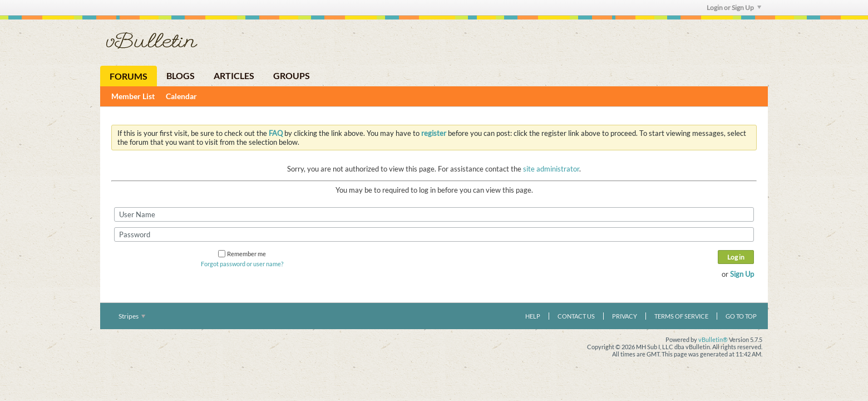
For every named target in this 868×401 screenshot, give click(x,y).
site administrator (551, 169)
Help (533, 316)
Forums (129, 76)
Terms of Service (681, 316)
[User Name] (434, 214)
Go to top (741, 316)
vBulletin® (713, 339)
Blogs (181, 75)
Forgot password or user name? (242, 264)
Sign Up (742, 274)
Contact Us (576, 316)
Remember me (242, 254)
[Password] (434, 234)
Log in (736, 257)
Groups (292, 75)
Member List (133, 96)
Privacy (625, 316)
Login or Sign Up (734, 8)
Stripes (132, 316)
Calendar (181, 96)
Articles (234, 75)
